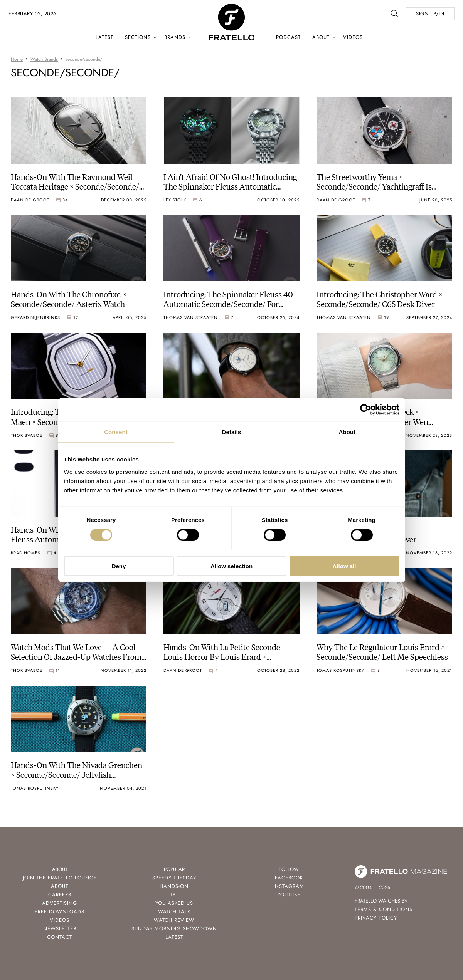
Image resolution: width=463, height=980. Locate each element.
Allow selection (231, 566)
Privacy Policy (376, 918)
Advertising (60, 903)
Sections (138, 37)
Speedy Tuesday (174, 878)
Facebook (289, 878)
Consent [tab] (116, 432)
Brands (175, 37)
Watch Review (174, 920)
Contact (60, 937)
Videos (353, 37)
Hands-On (174, 886)
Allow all (344, 566)
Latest (104, 37)
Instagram (289, 886)
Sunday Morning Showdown (174, 929)
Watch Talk (174, 912)
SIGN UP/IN (430, 14)
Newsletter (60, 929)
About (321, 37)
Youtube (289, 895)
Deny (119, 566)
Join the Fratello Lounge (60, 878)
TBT (174, 895)
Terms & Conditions (384, 909)
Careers (60, 895)
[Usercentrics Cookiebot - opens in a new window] (366, 410)
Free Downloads (60, 912)
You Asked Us (174, 903)
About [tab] (347, 432)
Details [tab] (232, 432)
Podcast (288, 37)
